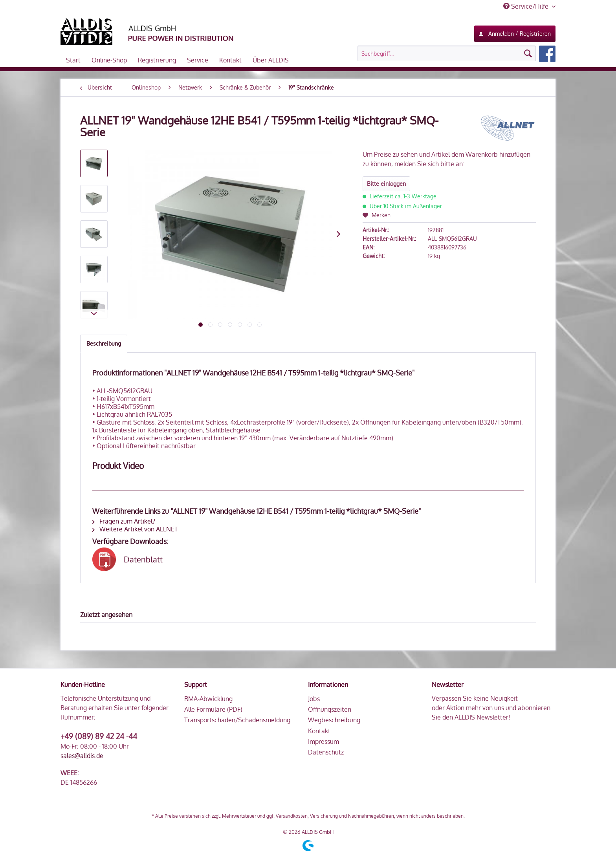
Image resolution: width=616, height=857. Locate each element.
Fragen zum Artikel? (124, 521)
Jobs (314, 699)
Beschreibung (104, 343)
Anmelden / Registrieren (515, 32)
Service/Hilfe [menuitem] (527, 6)
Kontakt (319, 731)
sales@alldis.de (82, 756)
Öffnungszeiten (330, 709)
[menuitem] (456, 54)
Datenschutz (326, 752)
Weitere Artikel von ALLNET (135, 529)
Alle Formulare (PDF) (213, 709)
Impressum (324, 742)
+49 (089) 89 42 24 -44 (99, 736)
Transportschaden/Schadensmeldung (237, 720)
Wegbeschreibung (334, 720)
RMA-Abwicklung (208, 699)
